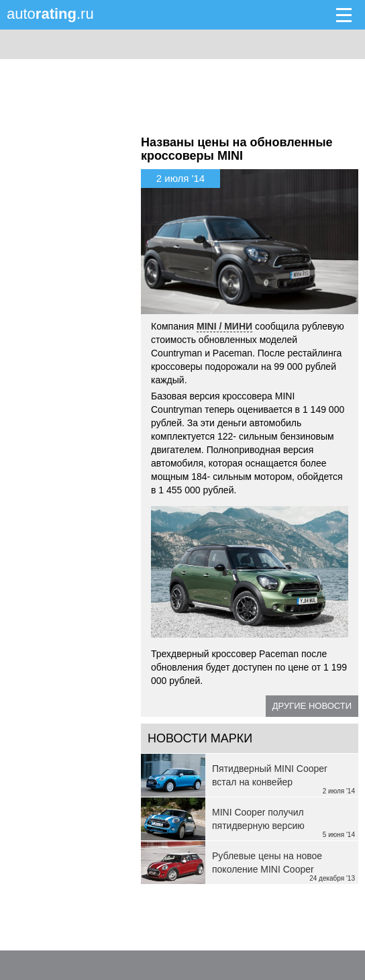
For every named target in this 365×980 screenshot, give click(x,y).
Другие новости (312, 706)
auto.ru (50, 14)
